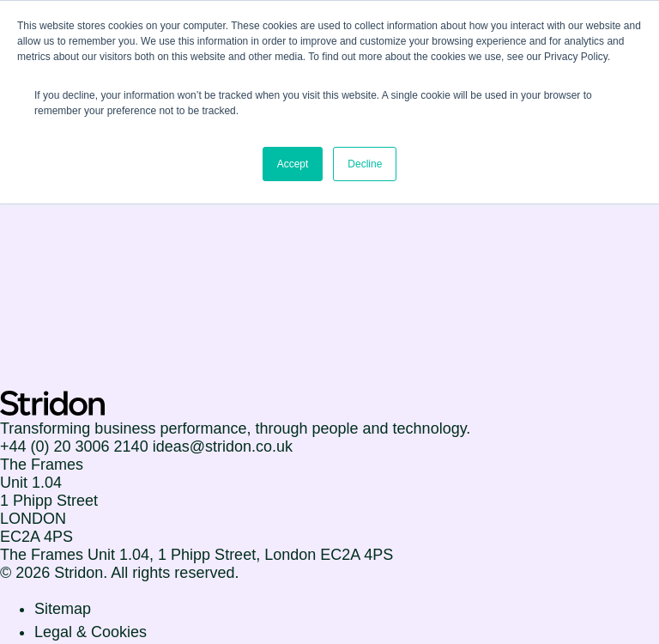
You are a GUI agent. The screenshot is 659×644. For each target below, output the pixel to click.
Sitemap (63, 609)
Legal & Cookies (91, 632)
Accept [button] (293, 164)
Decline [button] (365, 164)
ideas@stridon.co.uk (223, 447)
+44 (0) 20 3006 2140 (74, 447)
